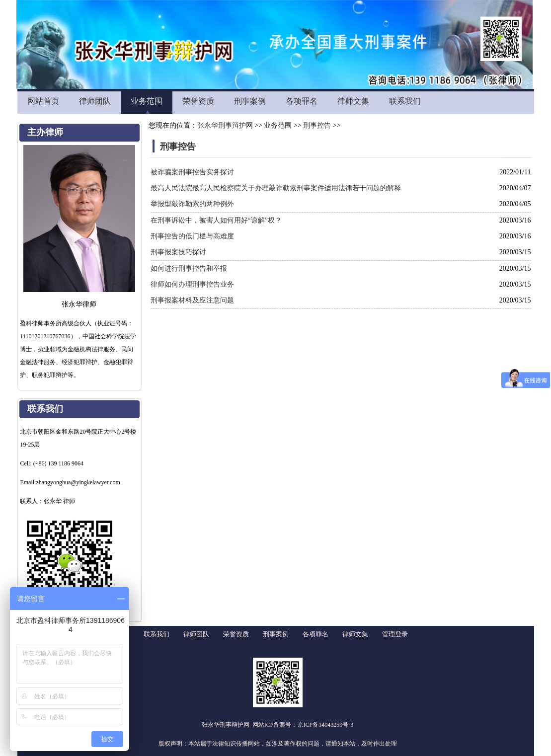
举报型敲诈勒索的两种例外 (192, 204)
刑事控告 (317, 125)
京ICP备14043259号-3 (326, 725)
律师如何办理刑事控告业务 (192, 284)
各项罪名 (302, 101)
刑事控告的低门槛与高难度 (192, 236)
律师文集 (353, 101)
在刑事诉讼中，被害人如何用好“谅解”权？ (216, 220)
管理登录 (395, 634)
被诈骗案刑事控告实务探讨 (192, 172)
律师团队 (95, 101)
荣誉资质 (198, 101)
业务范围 (147, 101)
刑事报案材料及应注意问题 (192, 300)
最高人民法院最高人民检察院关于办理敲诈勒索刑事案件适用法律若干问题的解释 (276, 188)
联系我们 (405, 101)
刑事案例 (250, 101)
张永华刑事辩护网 (225, 125)
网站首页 (43, 101)
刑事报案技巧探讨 (178, 252)
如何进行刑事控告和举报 (189, 268)
